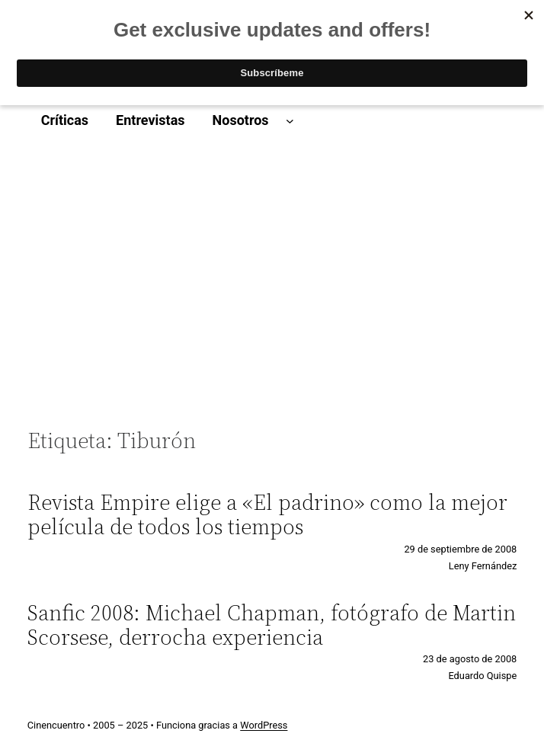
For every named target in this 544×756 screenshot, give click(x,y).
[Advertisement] (272, 282)
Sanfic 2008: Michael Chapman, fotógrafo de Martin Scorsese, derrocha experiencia (272, 625)
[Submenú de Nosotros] (290, 121)
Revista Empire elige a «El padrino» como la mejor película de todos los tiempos (267, 514)
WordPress (264, 725)
